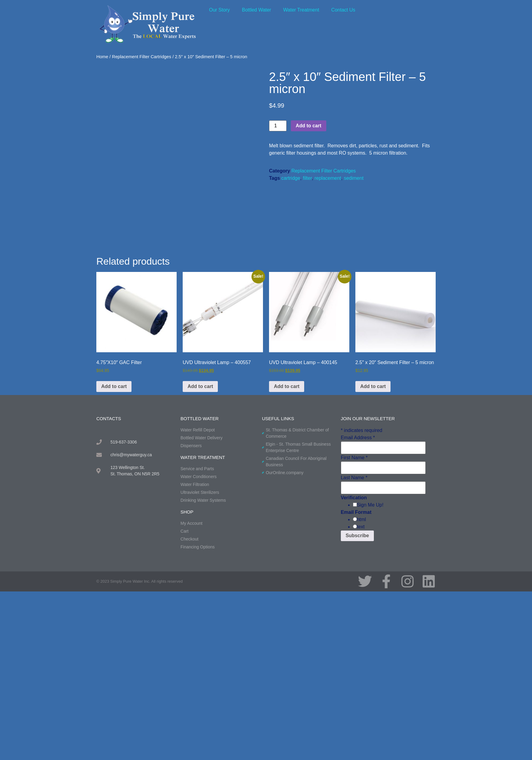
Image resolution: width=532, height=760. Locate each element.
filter (307, 178)
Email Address (358, 438)
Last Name (354, 478)
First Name (354, 458)
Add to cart (308, 126)
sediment (354, 178)
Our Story (219, 10)
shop (187, 512)
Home (102, 57)
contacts (109, 419)
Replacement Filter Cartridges (142, 57)
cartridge (291, 178)
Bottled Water (256, 10)
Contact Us (343, 10)
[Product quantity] (278, 126)
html (361, 520)
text (361, 527)
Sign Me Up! (370, 505)
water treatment (203, 457)
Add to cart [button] (114, 386)
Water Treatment (301, 10)
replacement (328, 178)
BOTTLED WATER (200, 419)
